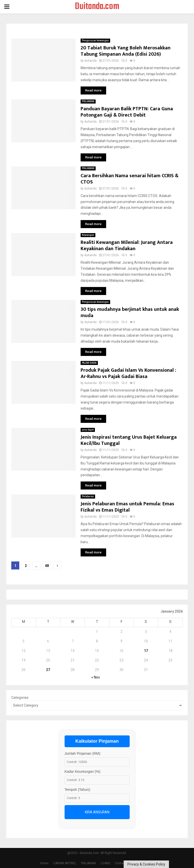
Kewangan (88, 235)
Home (44, 863)
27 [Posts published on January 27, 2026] (48, 670)
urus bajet (88, 430)
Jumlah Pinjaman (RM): (83, 753)
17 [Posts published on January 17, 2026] (146, 651)
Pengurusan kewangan (95, 40)
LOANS (105, 863)
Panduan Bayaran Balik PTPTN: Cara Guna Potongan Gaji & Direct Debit (127, 112)
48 (47, 566)
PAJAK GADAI (89, 363)
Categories (20, 698)
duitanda (90, 61)
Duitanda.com (97, 7)
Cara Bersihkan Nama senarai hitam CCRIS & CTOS (130, 179)
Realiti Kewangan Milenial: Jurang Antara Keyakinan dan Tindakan (127, 246)
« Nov (96, 677)
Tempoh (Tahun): (78, 790)
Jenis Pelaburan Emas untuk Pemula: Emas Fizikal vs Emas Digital (127, 507)
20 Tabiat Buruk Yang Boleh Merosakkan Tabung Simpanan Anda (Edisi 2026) (126, 51)
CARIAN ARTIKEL (65, 863)
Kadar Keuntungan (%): (83, 771)
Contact (120, 863)
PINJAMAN (88, 101)
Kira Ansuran (97, 812)
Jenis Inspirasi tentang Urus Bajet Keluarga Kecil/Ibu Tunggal (129, 440)
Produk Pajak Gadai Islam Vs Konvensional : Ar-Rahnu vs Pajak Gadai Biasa (128, 373)
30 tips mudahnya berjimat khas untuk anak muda (130, 312)
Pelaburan (88, 496)
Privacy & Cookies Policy (146, 864)
